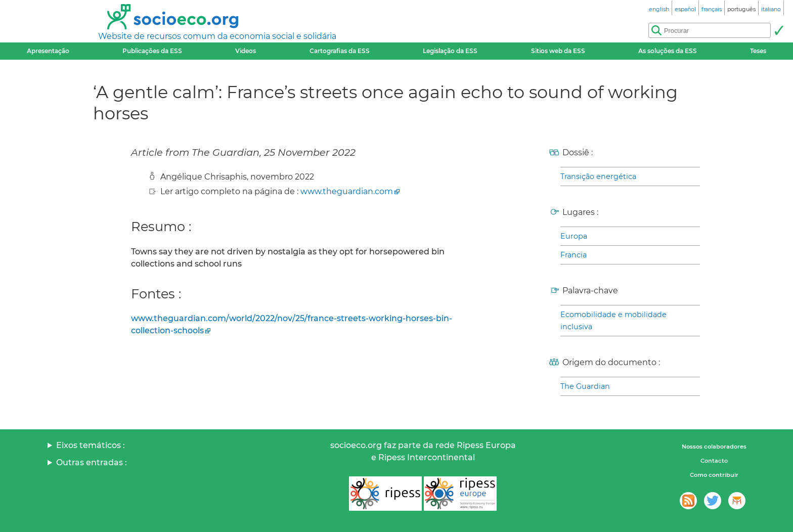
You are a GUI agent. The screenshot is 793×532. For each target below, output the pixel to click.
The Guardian (585, 386)
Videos (246, 51)
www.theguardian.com (347, 191)
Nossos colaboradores (714, 447)
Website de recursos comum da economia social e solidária (217, 36)
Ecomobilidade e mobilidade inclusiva (613, 321)
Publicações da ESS (152, 51)
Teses (758, 51)
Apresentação (48, 51)
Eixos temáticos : (91, 445)
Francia (574, 255)
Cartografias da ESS (340, 51)
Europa (574, 236)
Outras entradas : (92, 462)
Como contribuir (714, 475)
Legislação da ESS (450, 51)
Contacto (714, 461)
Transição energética (598, 176)
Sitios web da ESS (558, 51)
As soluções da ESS (668, 51)
